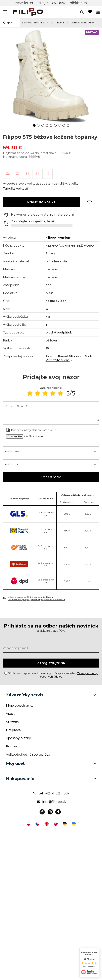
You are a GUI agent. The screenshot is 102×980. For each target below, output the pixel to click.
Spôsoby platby (18, 738)
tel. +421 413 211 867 (51, 793)
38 (28, 174)
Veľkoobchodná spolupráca (28, 755)
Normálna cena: (15, 157)
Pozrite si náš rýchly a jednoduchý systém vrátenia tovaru (36, 600)
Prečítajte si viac (58, 360)
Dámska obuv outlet (83, 23)
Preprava (13, 730)
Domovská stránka (33, 23)
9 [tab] (68, 125)
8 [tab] (64, 125)
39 (38, 174)
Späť (8, 23)
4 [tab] (47, 125)
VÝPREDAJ (57, 23)
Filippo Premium (58, 237)
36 (8, 174)
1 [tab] (34, 125)
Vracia (11, 714)
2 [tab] (38, 125)
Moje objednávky (20, 705)
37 (18, 174)
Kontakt (13, 746)
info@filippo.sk (51, 802)
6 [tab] (55, 125)
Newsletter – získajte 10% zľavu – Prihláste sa (51, 3)
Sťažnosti (13, 722)
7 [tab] (60, 125)
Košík (98, 12)
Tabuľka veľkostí (16, 188)
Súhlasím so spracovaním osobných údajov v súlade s (51, 675)
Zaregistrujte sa (51, 663)
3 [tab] (43, 125)
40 (47, 174)
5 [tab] (51, 125)
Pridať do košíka (41, 202)
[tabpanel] (51, 75)
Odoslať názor (51, 477)
